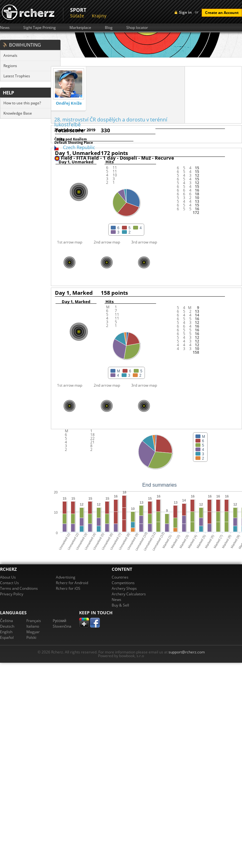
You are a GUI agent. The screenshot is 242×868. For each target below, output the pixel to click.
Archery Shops (124, 588)
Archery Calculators (129, 594)
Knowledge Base (18, 113)
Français (34, 621)
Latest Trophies (17, 76)
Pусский (60, 621)
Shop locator (137, 28)
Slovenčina (62, 626)
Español (7, 637)
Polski (31, 637)
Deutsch (7, 626)
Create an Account (222, 13)
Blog (109, 28)
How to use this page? (22, 103)
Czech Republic (79, 147)
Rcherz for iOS (68, 588)
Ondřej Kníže (69, 103)
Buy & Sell (120, 605)
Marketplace (80, 28)
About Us (8, 577)
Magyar (33, 632)
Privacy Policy (12, 594)
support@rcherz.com (187, 652)
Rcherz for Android (72, 583)
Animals (10, 55)
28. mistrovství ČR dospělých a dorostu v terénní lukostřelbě (111, 122)
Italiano (33, 626)
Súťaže (77, 16)
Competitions (123, 583)
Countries (120, 577)
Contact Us (9, 583)
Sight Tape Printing (40, 28)
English (6, 632)
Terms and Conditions (19, 588)
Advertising (66, 577)
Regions (10, 66)
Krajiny (99, 16)
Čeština (7, 621)
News (5, 28)
